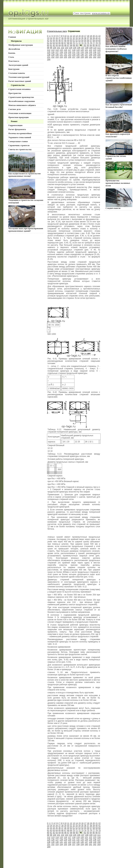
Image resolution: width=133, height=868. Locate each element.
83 (57, 45)
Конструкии (14, 69)
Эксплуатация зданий (18, 65)
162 (95, 57)
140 (57, 55)
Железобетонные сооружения (22, 101)
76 (91, 43)
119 (78, 50)
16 (82, 36)
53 (79, 41)
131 (74, 52)
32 (74, 38)
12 (71, 36)
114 (57, 50)
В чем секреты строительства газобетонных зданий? (119, 68)
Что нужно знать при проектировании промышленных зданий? (26, 219)
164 (49, 59)
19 (91, 36)
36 (85, 38)
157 (74, 57)
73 (82, 43)
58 (94, 41)
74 (85, 43)
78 (97, 43)
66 (62, 43)
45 (57, 41)
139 (53, 55)
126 (53, 52)
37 (88, 38)
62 (51, 43)
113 (53, 50)
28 (62, 38)
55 (85, 41)
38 (91, 38)
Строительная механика (19, 89)
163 (99, 57)
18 (88, 36)
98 (48, 48)
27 (59, 38)
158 (78, 57)
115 (61, 50)
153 (57, 57)
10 (65, 36)
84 (60, 45)
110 (95, 48)
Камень (12, 53)
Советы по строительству (20, 149)
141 (61, 55)
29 (65, 38)
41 (99, 38)
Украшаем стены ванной (20, 137)
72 (79, 43)
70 (74, 43)
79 (99, 43)
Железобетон (14, 49)
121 (86, 50)
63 (54, 43)
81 (51, 45)
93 (88, 45)
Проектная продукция (18, 117)
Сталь (11, 57)
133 (82, 52)
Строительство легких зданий (119, 150)
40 (97, 38)
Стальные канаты (17, 73)
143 (70, 55)
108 (87, 48)
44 (54, 41)
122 (91, 50)
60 (99, 41)
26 (57, 38)
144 (74, 55)
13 (74, 36)
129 (65, 52)
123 (95, 50)
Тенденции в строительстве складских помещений (26, 191)
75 (88, 43)
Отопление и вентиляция (20, 113)
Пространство (15, 93)
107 (83, 48)
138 (49, 55)
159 (82, 57)
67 (65, 43)
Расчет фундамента (17, 129)
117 (70, 50)
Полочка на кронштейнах (20, 133)
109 (91, 48)
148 (91, 55)
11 (68, 36)
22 (99, 36)
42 (48, 41)
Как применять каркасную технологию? (119, 124)
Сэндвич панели (119, 199)
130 (70, 52)
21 (97, 36)
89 (74, 45)
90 (77, 45)
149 (95, 55)
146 (82, 55)
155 (65, 57)
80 (48, 45)
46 (59, 41)
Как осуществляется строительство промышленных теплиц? (25, 165)
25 (54, 38)
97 (99, 45)
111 (99, 48)
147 (86, 55)
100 (55, 48)
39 (94, 38)
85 (62, 45)
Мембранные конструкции (21, 45)
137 (99, 52)
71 (77, 43)
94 (91, 45)
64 (57, 43)
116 (65, 50)
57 (91, 41)
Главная (12, 37)
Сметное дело (14, 109)
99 (51, 48)
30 (68, 38)
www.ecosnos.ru (101, 13)
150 (99, 55)
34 (79, 38)
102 (63, 48)
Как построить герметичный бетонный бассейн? (119, 96)
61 (48, 43)
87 (68, 45)
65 (59, 43)
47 (62, 41)
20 (94, 36)
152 (53, 57)
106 (79, 48)
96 (96, 45)
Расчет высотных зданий (20, 81)
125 (49, 52)
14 (77, 36)
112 (49, 50)
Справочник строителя (19, 145)
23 (48, 38)
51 (74, 41)
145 (78, 55)
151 (49, 57)
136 (95, 52)
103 (67, 48)
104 (71, 48)
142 (65, 55)
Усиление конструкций (19, 77)
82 (54, 45)
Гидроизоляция (15, 125)
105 (75, 48)
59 (97, 41)
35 (82, 38)
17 (85, 36)
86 (65, 45)
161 (91, 57)
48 (65, 41)
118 (74, 50)
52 (77, 41)
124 (99, 50)
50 (71, 41)
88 (71, 45)
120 (82, 50)
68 (68, 43)
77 (94, 43)
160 (86, 57)
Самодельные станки (18, 141)
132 (78, 52)
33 (77, 38)
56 (88, 41)
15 (80, 36)
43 (51, 41)
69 (71, 43)
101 (59, 48)
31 (71, 38)
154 (61, 57)
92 (85, 45)
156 (70, 57)
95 (94, 45)
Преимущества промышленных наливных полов (119, 174)
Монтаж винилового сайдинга (22, 105)
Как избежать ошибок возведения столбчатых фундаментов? (119, 40)
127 (57, 52)
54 (82, 41)
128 (61, 52)
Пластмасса (14, 61)
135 (91, 52)
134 (86, 52)
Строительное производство (21, 97)
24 (51, 38)
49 (68, 41)
